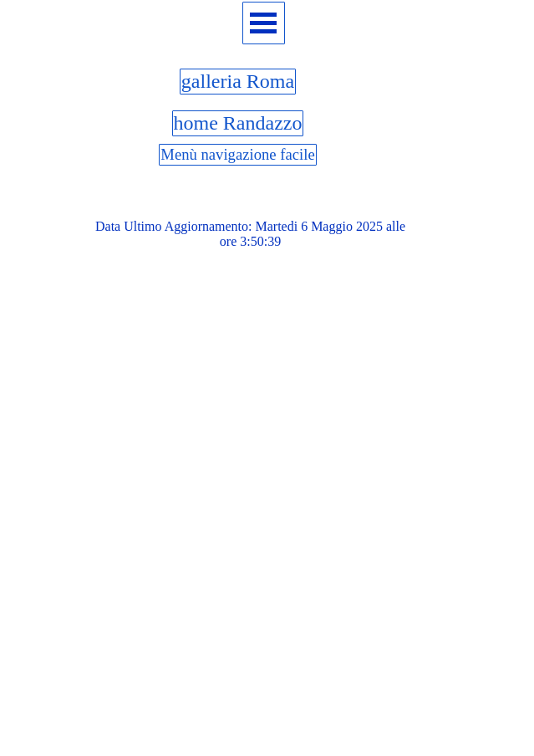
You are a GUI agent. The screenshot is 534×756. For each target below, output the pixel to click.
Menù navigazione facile (237, 154)
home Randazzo (238, 123)
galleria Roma (238, 81)
